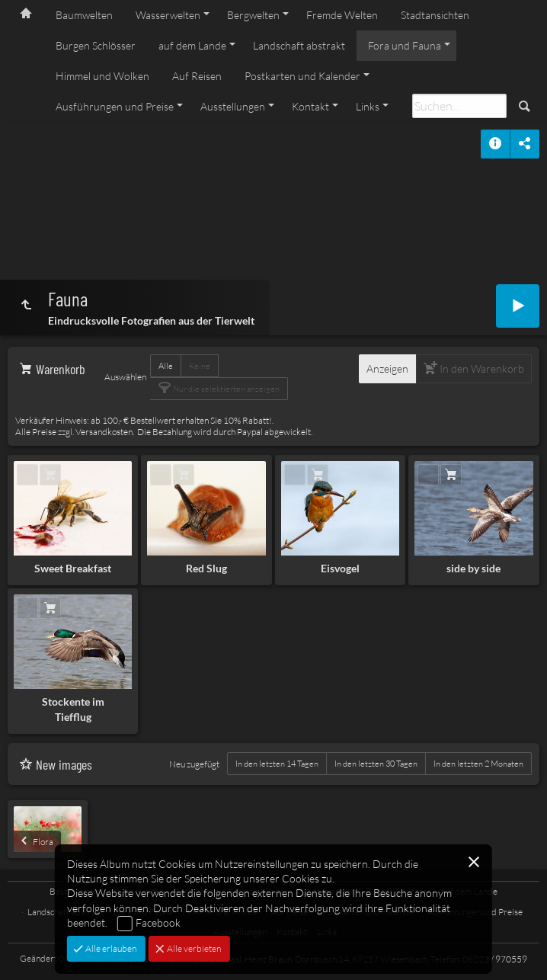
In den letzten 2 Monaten (478, 764)
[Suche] (459, 106)
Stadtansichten (435, 15)
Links (368, 106)
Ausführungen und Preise (115, 106)
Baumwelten (84, 15)
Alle (166, 366)
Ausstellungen (233, 106)
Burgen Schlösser (96, 45)
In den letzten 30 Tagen (376, 764)
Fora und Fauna (405, 45)
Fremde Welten (342, 15)
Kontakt (310, 106)
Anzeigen (387, 368)
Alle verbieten (193, 948)
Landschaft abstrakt (299, 45)
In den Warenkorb (481, 368)
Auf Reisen (197, 76)
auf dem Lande (192, 45)
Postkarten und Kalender (302, 76)
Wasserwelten (168, 15)
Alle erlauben (110, 948)
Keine (200, 366)
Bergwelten (253, 15)
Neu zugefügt (194, 764)
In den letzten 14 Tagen (277, 764)
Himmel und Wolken (102, 76)
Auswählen (125, 377)
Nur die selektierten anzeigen (226, 389)
